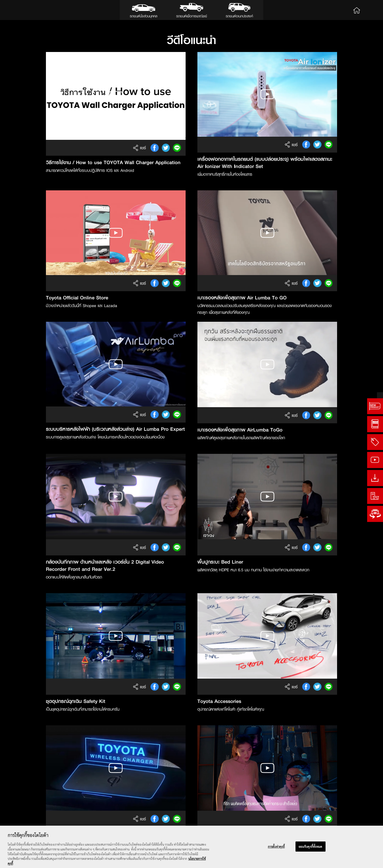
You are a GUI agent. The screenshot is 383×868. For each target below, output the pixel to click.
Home (357, 10)
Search (371, 10)
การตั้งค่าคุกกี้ (276, 847)
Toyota (21, 10)
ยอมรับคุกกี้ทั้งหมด (311, 847)
